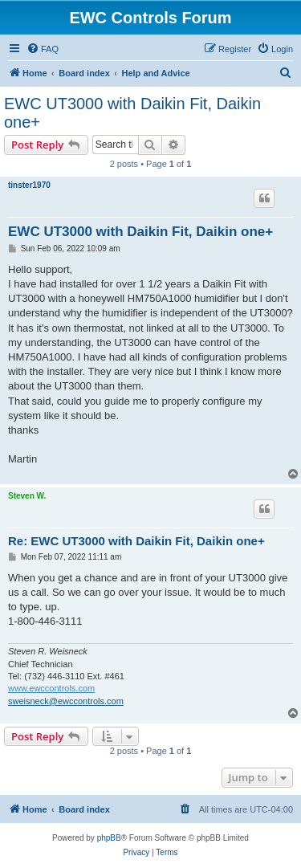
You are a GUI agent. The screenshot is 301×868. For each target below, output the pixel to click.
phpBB (109, 838)
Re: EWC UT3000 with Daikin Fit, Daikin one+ (136, 541)
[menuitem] (43, 49)
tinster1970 (29, 185)
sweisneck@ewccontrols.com (66, 701)
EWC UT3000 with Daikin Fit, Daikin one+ (132, 113)
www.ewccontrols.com (51, 688)
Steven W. (27, 496)
